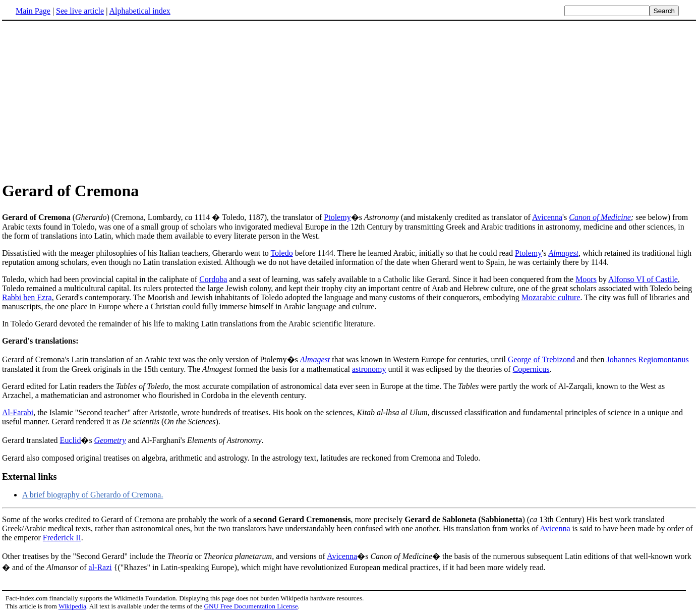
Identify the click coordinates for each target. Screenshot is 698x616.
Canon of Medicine (600, 217)
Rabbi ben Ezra (27, 297)
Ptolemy (337, 217)
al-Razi (100, 567)
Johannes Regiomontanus (648, 359)
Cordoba (213, 279)
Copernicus (531, 369)
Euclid (71, 440)
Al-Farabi (18, 412)
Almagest (563, 253)
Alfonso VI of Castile (643, 279)
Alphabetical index (139, 11)
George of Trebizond (541, 359)
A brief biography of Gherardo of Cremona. (93, 495)
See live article (80, 11)
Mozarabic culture (551, 297)
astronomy (369, 369)
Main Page (33, 11)
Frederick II (62, 538)
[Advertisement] (87, 100)
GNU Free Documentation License (251, 606)
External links (30, 477)
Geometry (110, 440)
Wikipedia (72, 606)
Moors (586, 279)
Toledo (281, 253)
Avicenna (547, 217)
